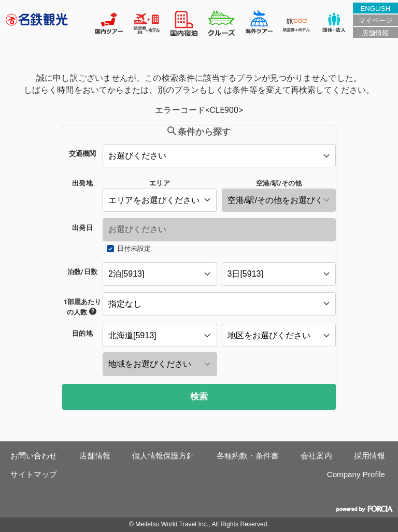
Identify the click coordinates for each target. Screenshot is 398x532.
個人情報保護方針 (164, 456)
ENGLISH (375, 9)
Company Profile (356, 474)
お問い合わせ (34, 456)
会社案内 (316, 456)
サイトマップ (34, 474)
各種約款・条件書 (248, 456)
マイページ (375, 20)
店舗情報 (375, 33)
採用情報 (369, 456)
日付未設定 (134, 248)
